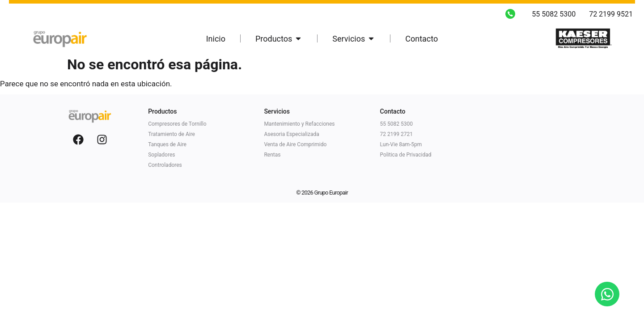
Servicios (277, 111)
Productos (162, 111)
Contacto (393, 111)
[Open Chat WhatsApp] (607, 294)
